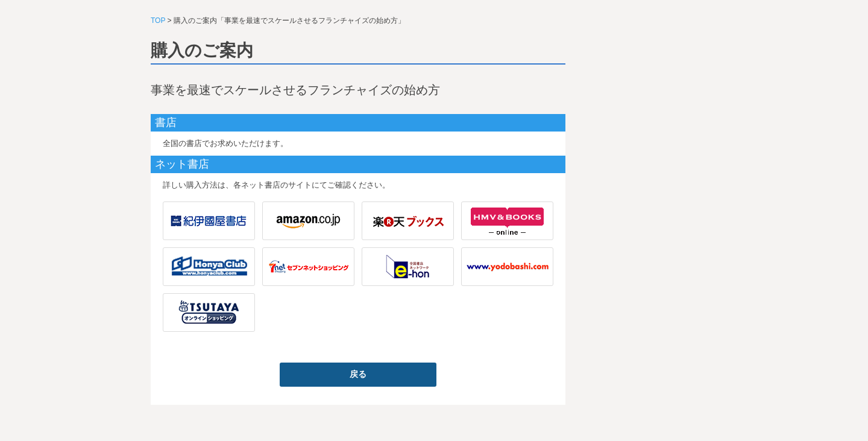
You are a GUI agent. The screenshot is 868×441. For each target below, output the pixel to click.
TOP (158, 21)
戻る (358, 374)
